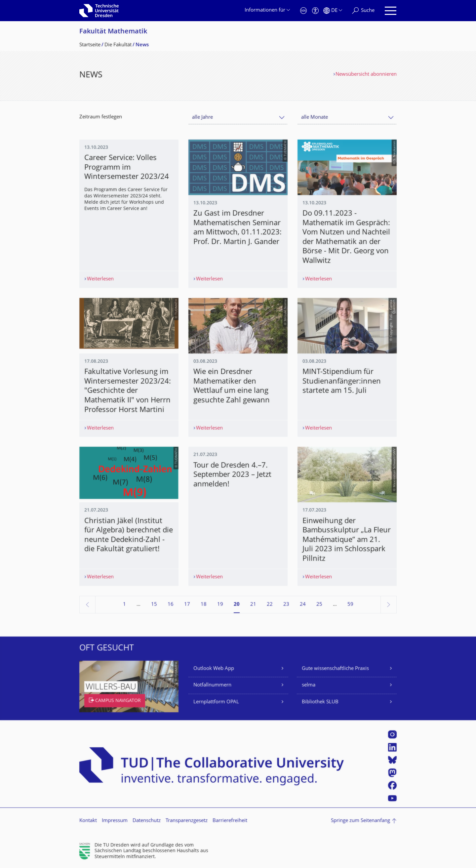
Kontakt (88, 821)
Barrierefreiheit (230, 821)
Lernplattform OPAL (216, 702)
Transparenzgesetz (187, 821)
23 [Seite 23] (286, 605)
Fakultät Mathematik (113, 32)
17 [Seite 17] (187, 605)
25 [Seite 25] (319, 605)
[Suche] (363, 11)
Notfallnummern (212, 685)
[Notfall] (303, 11)
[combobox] (238, 118)
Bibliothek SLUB (320, 702)
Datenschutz (147, 821)
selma (309, 685)
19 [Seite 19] (220, 605)
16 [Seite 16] (171, 605)
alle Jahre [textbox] (202, 118)
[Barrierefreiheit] (315, 11)
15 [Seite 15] (154, 605)
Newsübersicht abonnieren (366, 75)
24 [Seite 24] (303, 605)
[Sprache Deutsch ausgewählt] (333, 11)
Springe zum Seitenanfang (360, 821)
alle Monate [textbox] (315, 118)
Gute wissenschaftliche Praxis (335, 669)
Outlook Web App (214, 669)
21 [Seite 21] (253, 605)
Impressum (115, 821)
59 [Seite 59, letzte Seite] (350, 605)
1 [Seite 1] (124, 605)
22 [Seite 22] (270, 605)
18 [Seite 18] (204, 605)
